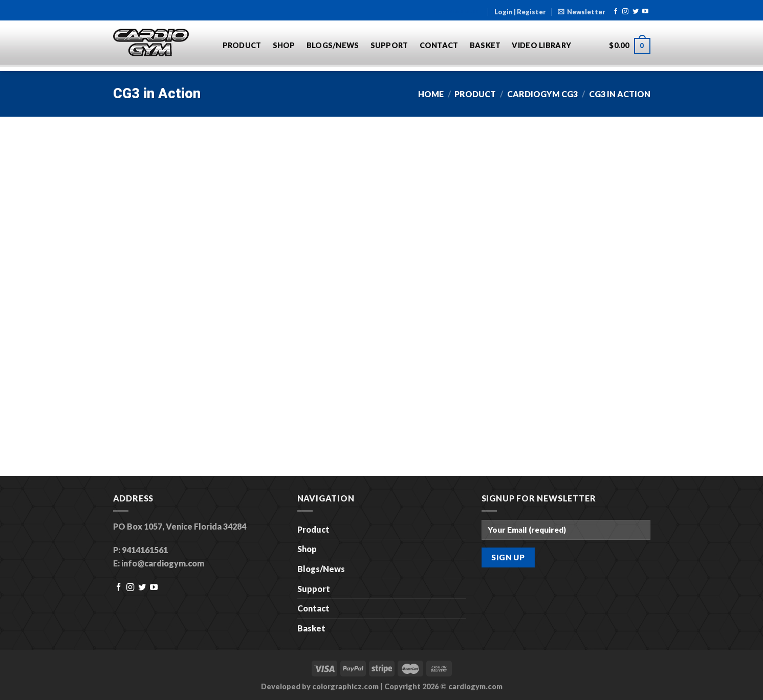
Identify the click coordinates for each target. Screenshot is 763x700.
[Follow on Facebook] (616, 12)
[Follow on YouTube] (645, 12)
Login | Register (520, 12)
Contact (439, 45)
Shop (284, 45)
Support (389, 45)
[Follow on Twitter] (636, 12)
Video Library (541, 45)
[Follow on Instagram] (625, 12)
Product (242, 45)
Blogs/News (333, 45)
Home (431, 94)
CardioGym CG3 (542, 94)
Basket (485, 45)
